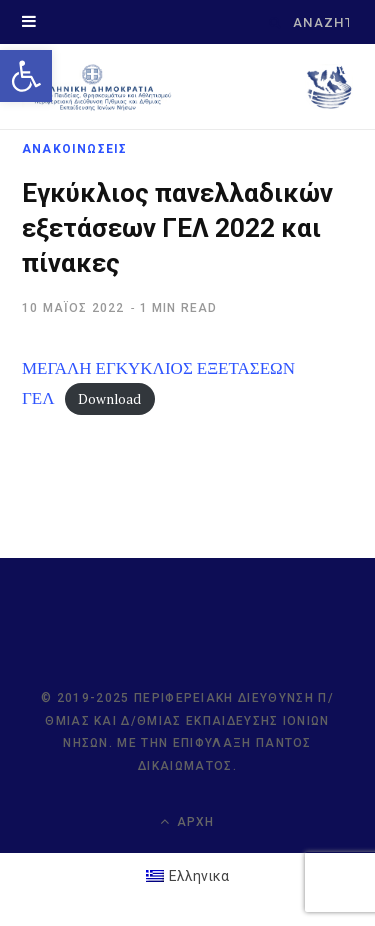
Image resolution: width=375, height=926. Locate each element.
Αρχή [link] (187, 821)
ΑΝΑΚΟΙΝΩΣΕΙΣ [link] (74, 149)
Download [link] (109, 399)
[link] (26, 76)
